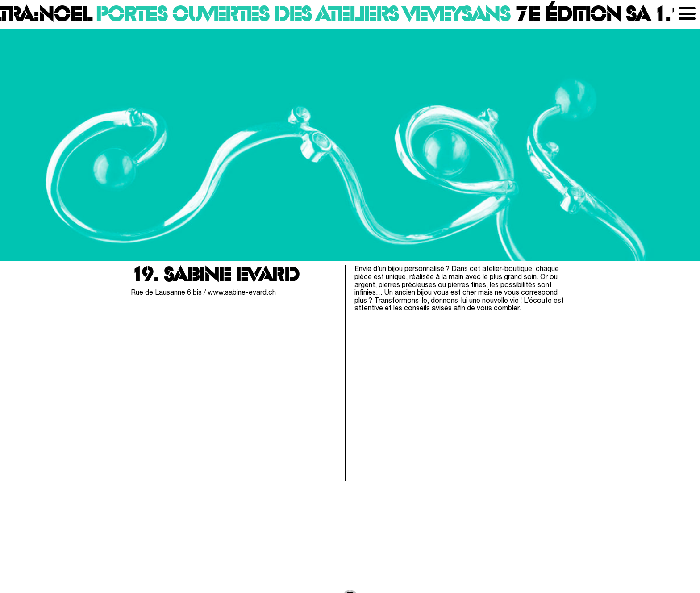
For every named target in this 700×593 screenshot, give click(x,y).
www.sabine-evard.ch (242, 293)
